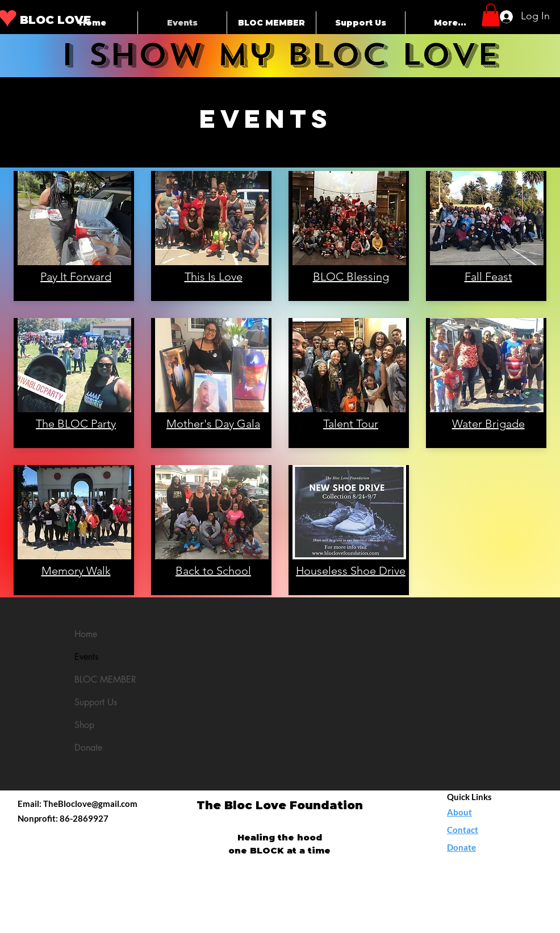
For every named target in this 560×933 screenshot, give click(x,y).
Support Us (96, 702)
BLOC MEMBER (105, 679)
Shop (84, 725)
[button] (491, 15)
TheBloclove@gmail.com (90, 804)
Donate (88, 748)
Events (86, 657)
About (459, 812)
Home (86, 634)
